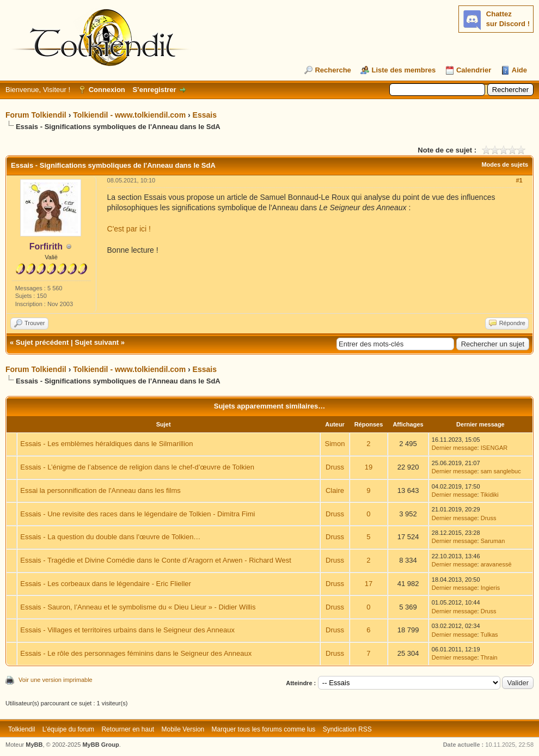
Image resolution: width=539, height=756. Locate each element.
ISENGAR (494, 448)
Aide (519, 70)
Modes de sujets (505, 164)
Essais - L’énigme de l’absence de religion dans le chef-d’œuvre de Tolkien (137, 467)
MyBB (34, 745)
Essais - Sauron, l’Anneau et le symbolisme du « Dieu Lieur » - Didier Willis (138, 607)
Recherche (333, 70)
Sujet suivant (97, 342)
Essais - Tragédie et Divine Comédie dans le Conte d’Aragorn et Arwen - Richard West (156, 560)
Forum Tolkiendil (36, 115)
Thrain (489, 657)
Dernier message (455, 448)
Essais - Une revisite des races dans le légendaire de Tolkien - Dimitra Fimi (137, 514)
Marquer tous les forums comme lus (264, 729)
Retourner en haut (128, 729)
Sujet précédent (42, 342)
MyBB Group (100, 745)
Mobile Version (183, 729)
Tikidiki (490, 495)
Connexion (107, 90)
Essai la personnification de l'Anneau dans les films (100, 490)
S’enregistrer (154, 90)
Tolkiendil (22, 729)
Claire (335, 490)
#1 (519, 180)
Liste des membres (403, 70)
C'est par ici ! (129, 229)
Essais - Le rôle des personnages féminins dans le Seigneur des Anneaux (136, 653)
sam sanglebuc (501, 471)
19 (369, 467)
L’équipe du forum (68, 729)
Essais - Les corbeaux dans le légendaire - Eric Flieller (106, 584)
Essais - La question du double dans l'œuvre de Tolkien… (110, 537)
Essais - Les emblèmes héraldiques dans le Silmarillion (106, 444)
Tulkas (489, 635)
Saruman (493, 541)
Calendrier (474, 70)
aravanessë (496, 564)
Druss (335, 467)
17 (369, 584)
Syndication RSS (347, 729)
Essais (205, 115)
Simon (335, 444)
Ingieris (490, 588)
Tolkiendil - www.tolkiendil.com (129, 115)
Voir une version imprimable (56, 680)
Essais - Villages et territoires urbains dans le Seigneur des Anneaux (127, 630)
